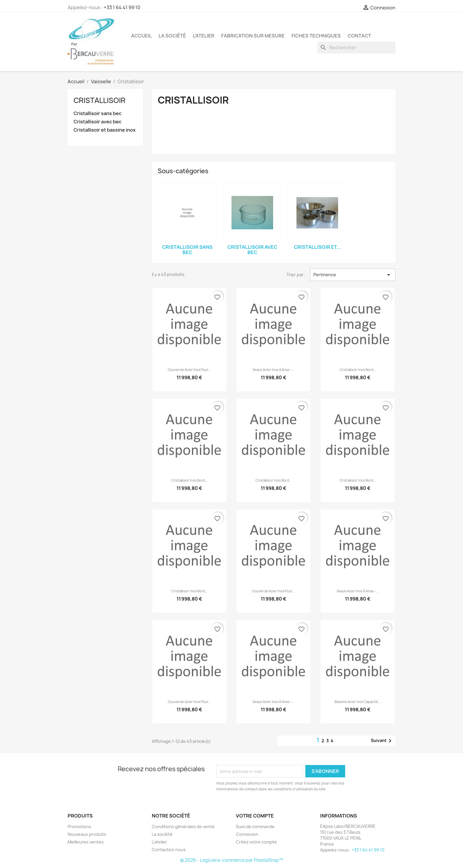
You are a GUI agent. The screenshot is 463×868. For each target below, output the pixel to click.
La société (172, 36)
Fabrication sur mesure (253, 36)
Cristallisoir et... (317, 247)
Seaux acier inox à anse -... (273, 370)
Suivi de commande (255, 827)
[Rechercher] (356, 48)
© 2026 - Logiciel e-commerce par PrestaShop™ (232, 860)
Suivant (382, 741)
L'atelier (204, 36)
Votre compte (255, 816)
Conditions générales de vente (183, 827)
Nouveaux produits (87, 834)
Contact (359, 36)
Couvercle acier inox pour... (189, 370)
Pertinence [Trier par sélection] (353, 275)
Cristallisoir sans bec (97, 113)
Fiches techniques (316, 36)
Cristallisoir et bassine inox (105, 130)
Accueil (141, 36)
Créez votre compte (256, 842)
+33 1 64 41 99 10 (122, 7)
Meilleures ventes (86, 842)
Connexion (247, 834)
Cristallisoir (100, 100)
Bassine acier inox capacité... (358, 702)
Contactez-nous (169, 850)
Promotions (79, 827)
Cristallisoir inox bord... (358, 370)
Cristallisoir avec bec (97, 122)
